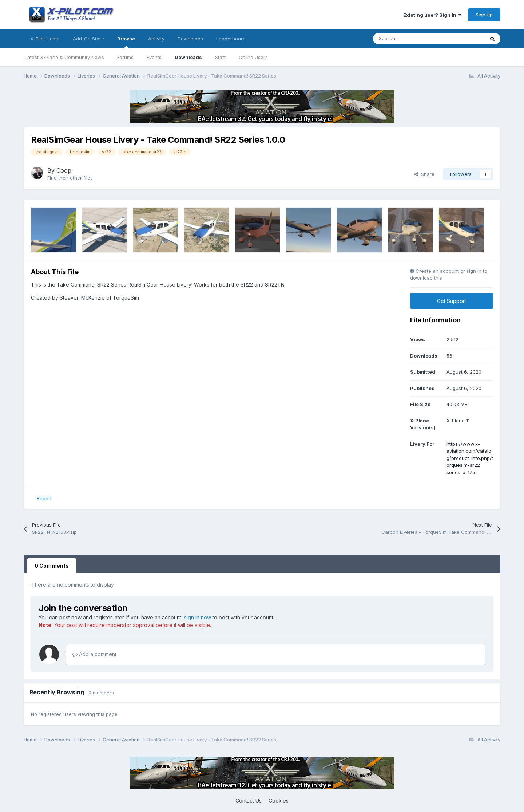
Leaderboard (231, 39)
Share (424, 174)
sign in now (198, 617)
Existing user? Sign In (432, 15)
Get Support (452, 301)
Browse (126, 42)
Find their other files (70, 178)
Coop (64, 170)
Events (154, 57)
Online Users (253, 57)
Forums (125, 57)
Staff (220, 57)
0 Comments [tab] (52, 566)
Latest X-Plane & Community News (64, 57)
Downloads (188, 57)
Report (44, 498)
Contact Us (249, 801)
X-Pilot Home (45, 39)
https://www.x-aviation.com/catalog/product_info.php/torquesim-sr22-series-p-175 (470, 458)
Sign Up (484, 15)
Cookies (279, 801)
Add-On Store (88, 39)
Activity (156, 39)
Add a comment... (96, 654)
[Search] (412, 39)
